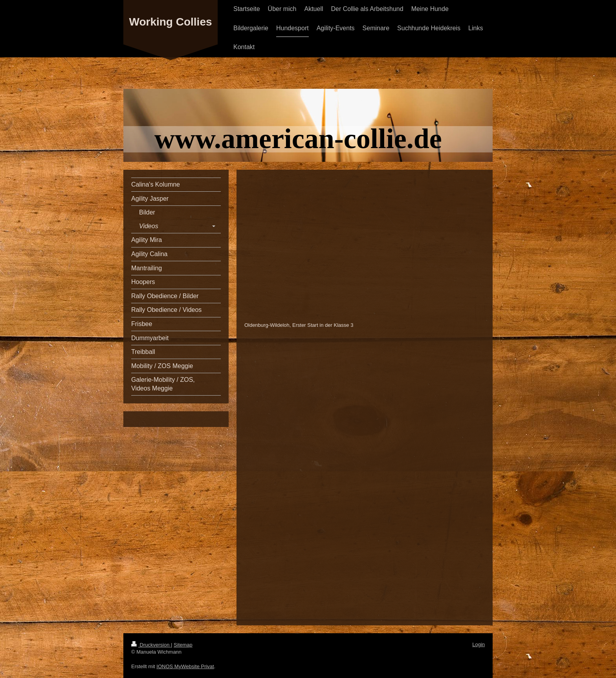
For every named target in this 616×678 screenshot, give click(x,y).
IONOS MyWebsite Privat (185, 666)
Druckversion (151, 645)
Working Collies (170, 22)
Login (478, 644)
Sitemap (183, 645)
